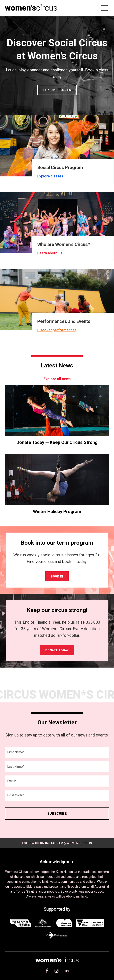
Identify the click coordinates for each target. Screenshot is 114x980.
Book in (57, 576)
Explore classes (57, 90)
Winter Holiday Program (57, 512)
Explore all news (57, 379)
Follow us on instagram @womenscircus (57, 843)
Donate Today (57, 650)
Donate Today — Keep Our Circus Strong (57, 442)
